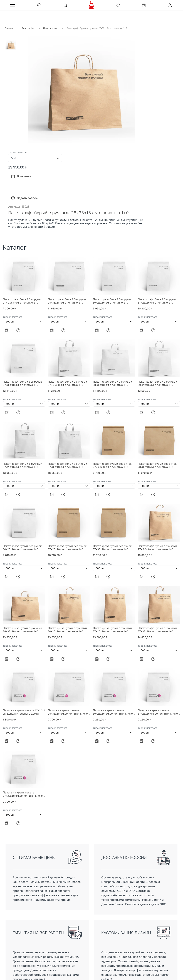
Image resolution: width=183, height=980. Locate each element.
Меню (13, 5)
